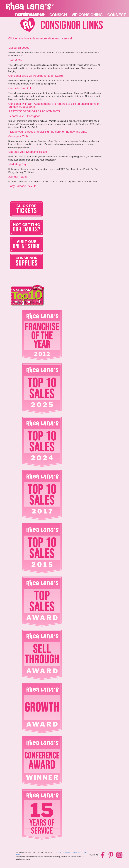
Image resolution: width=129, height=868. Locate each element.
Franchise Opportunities (63, 852)
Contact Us (77, 852)
